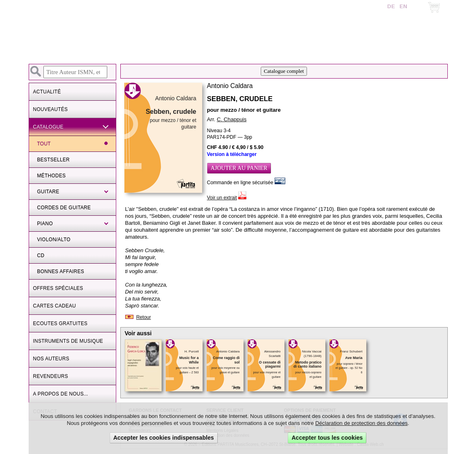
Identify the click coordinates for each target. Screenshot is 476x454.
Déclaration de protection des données (361, 423)
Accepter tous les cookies (327, 438)
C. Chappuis (232, 119)
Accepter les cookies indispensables (164, 438)
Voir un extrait (222, 198)
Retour (144, 317)
